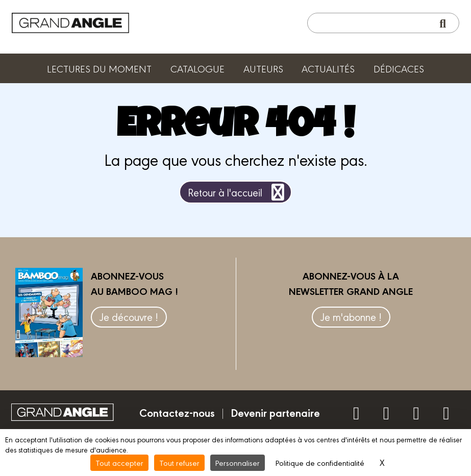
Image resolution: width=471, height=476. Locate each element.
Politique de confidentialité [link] (320, 462)
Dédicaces (399, 68)
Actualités (328, 68)
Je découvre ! (129, 317)
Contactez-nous (177, 412)
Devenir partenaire (275, 412)
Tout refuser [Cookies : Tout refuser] (179, 462)
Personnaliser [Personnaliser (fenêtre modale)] (238, 462)
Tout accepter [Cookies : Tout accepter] (119, 462)
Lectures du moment (99, 68)
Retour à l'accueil (238, 192)
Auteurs (263, 68)
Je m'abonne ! (351, 317)
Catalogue (197, 68)
